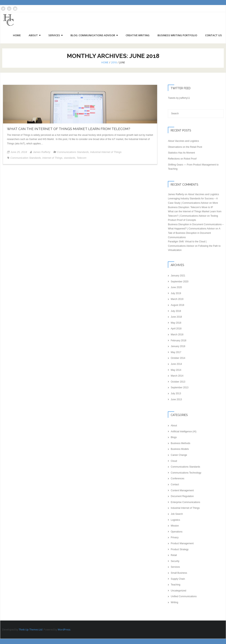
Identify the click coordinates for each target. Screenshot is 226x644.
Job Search (177, 514)
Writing (174, 603)
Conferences (177, 479)
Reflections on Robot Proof (182, 159)
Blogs (174, 437)
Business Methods (180, 443)
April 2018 (176, 329)
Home (105, 63)
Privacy (175, 538)
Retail (174, 555)
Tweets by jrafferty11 (179, 98)
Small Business (179, 573)
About (174, 426)
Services (175, 567)
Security (175, 561)
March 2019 (177, 299)
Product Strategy (180, 549)
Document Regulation (182, 496)
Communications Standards (73, 152)
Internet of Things (52, 158)
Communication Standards (26, 158)
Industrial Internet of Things (106, 152)
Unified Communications (184, 597)
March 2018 (177, 335)
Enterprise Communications (185, 502)
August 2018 (177, 305)
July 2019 (176, 293)
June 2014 (176, 364)
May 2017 (176, 352)
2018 (114, 63)
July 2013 (176, 394)
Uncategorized (178, 591)
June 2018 (176, 317)
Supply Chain (178, 579)
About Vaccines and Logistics (183, 141)
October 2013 (178, 382)
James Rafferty (42, 152)
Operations (177, 532)
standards (70, 158)
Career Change (179, 455)
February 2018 (178, 341)
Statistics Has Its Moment (181, 153)
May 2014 (176, 370)
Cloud (174, 461)
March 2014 (177, 376)
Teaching (175, 585)
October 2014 (178, 358)
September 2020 (180, 282)
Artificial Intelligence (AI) (183, 432)
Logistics (175, 520)
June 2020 (176, 288)
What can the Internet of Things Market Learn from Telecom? (69, 129)
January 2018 (178, 346)
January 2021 (178, 276)
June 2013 (176, 399)
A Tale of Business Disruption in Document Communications (194, 233)
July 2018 (176, 311)
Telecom (82, 158)
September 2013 (180, 388)
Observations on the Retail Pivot (185, 147)
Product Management (182, 544)
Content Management (182, 490)
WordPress (64, 630)
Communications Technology (186, 473)
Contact (175, 485)
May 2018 (176, 323)
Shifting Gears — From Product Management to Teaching (193, 167)
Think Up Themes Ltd (31, 630)
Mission (175, 526)
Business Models (180, 449)
